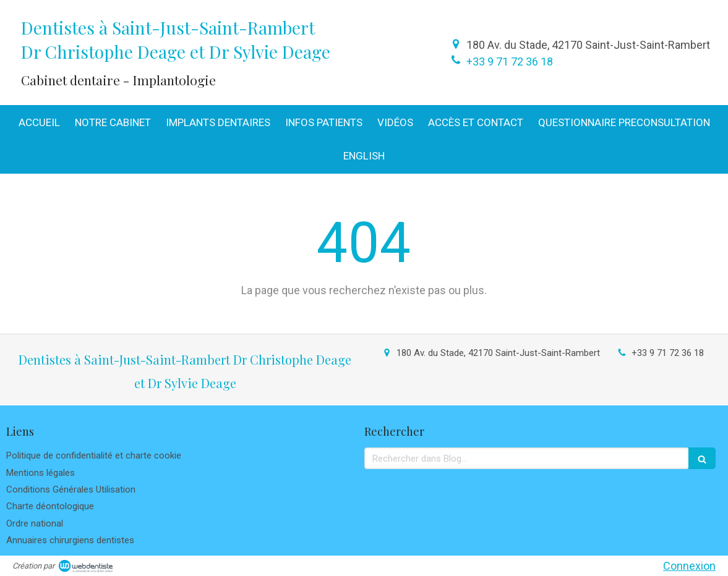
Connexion (689, 566)
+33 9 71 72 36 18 (510, 61)
